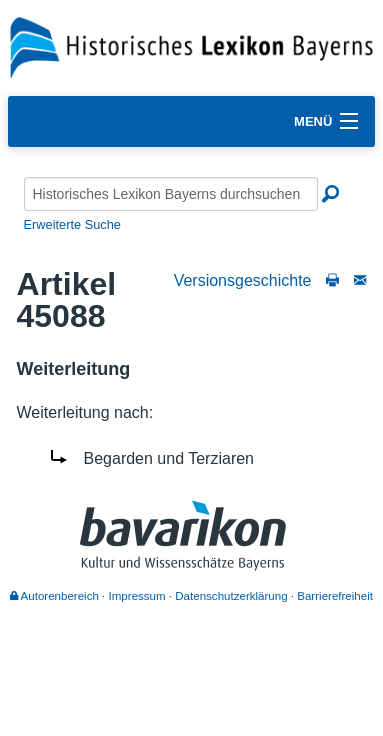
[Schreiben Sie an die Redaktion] (360, 280)
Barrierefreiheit (335, 596)
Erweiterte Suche (72, 224)
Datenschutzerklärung (231, 596)
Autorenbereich (54, 596)
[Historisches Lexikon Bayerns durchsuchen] (171, 194)
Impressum (137, 596)
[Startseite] (191, 46)
